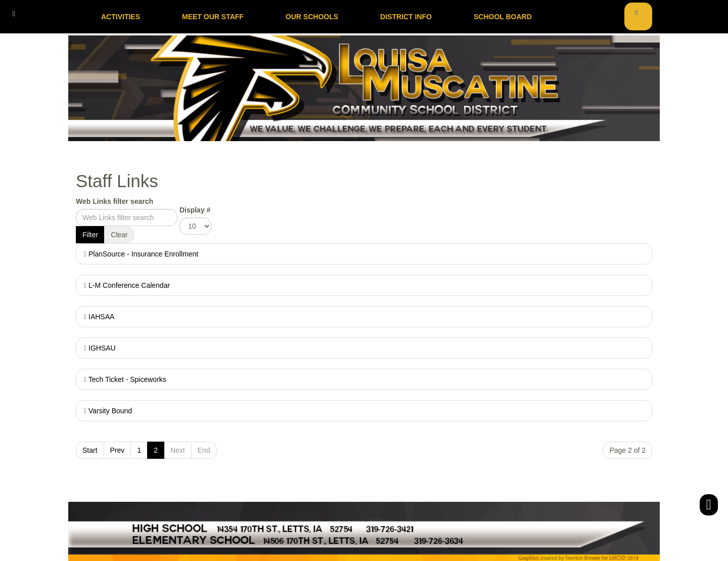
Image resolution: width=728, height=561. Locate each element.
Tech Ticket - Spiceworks (127, 379)
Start (90, 450)
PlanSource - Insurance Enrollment (143, 254)
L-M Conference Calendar (129, 285)
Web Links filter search (115, 201)
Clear (119, 235)
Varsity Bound (110, 411)
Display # (195, 210)
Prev (118, 450)
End (204, 450)
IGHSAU (102, 348)
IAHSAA (101, 317)
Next (178, 450)
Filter (90, 235)
